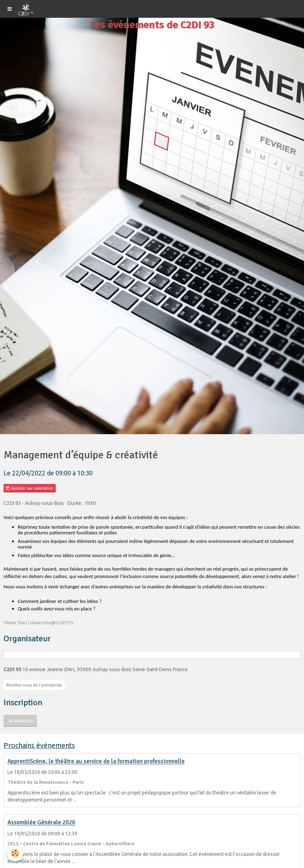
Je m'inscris (20, 721)
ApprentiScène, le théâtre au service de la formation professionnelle (96, 762)
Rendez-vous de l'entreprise (34, 685)
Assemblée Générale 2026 (41, 823)
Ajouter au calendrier (30, 488)
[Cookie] (15, 853)
